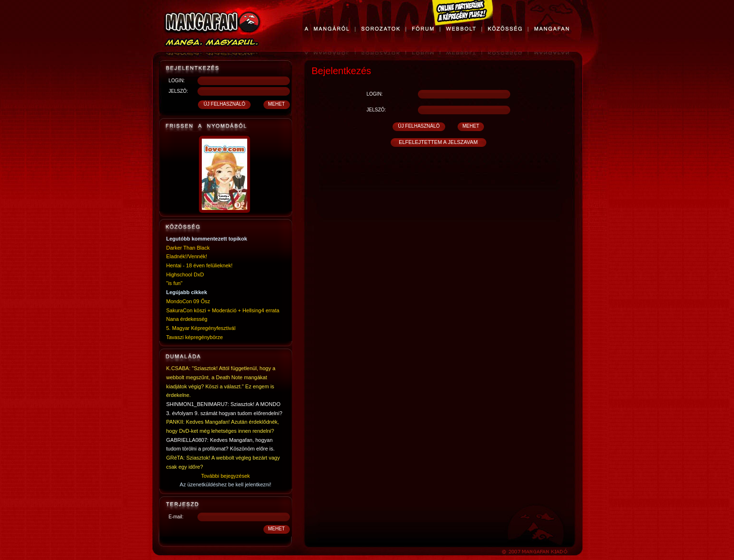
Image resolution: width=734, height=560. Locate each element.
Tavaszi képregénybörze (195, 337)
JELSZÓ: (179, 91)
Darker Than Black (188, 248)
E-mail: (176, 517)
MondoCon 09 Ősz (188, 301)
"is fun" (175, 283)
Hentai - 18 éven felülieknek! (200, 265)
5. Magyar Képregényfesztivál (201, 328)
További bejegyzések (225, 476)
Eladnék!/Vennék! (187, 256)
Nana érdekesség (187, 319)
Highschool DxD (185, 275)
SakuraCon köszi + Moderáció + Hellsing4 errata (223, 310)
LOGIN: (177, 81)
